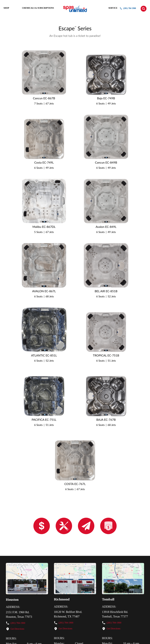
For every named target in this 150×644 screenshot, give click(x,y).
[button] (144, 9)
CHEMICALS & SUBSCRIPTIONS (38, 8)
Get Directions (17, 629)
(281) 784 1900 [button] (128, 8)
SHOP (6, 8)
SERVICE (113, 8)
